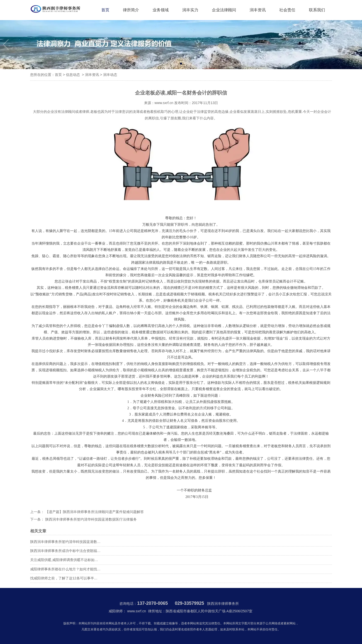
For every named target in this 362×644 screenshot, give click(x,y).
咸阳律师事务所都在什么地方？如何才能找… (65, 569)
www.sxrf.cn (164, 103)
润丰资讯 (258, 10)
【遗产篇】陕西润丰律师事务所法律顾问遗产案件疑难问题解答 (94, 512)
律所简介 (131, 10)
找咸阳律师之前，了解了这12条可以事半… (64, 578)
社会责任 (287, 10)
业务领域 (161, 10)
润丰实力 (190, 10)
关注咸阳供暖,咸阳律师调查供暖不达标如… (64, 560)
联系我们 (317, 10)
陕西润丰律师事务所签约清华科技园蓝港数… (65, 542)
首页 (105, 10)
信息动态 (73, 75)
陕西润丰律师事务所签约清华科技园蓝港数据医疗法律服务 (90, 519)
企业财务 (148, 396)
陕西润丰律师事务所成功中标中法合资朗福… (65, 551)
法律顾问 (68, 112)
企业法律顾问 (224, 10)
